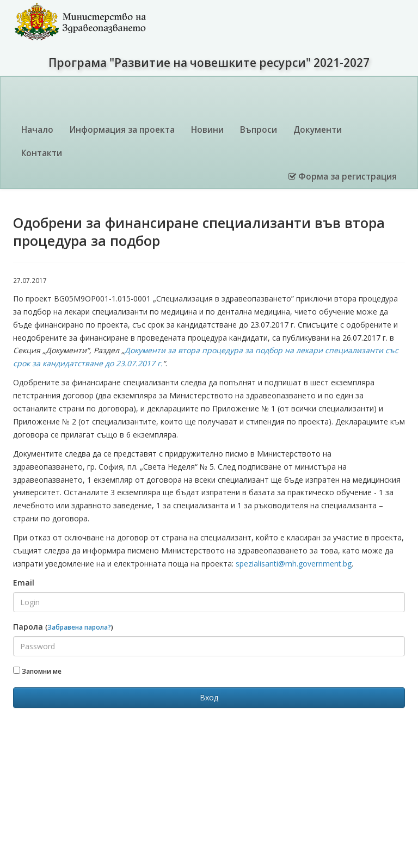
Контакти (42, 153)
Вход (209, 697)
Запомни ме (37, 671)
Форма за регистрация (343, 177)
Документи (318, 130)
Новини (207, 130)
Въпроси (259, 130)
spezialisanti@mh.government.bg (294, 564)
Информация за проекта (122, 130)
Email (24, 583)
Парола (63, 627)
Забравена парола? (79, 627)
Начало (37, 130)
